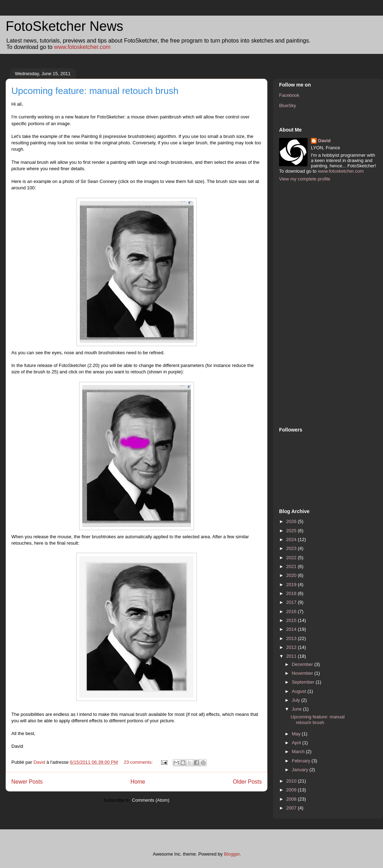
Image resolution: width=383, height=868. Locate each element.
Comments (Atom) (151, 800)
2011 (292, 656)
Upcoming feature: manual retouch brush (95, 91)
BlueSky (288, 105)
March (299, 752)
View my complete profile (305, 179)
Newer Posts (27, 782)
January (301, 770)
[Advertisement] (307, 304)
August (300, 691)
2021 (292, 566)
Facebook (289, 95)
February (302, 761)
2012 (292, 647)
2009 (292, 790)
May (297, 734)
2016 (292, 611)
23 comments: (139, 762)
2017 (292, 602)
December (303, 664)
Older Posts (247, 782)
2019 (292, 585)
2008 (292, 799)
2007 (292, 808)
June (298, 709)
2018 (292, 593)
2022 (292, 558)
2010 (292, 781)
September (304, 682)
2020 (292, 575)
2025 (292, 531)
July (297, 700)
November (303, 673)
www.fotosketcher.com (82, 47)
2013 (292, 638)
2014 (292, 629)
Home (138, 782)
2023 (292, 548)
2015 (292, 620)
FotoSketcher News (65, 26)
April (297, 743)
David (324, 141)
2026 (292, 521)
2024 (292, 539)
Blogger (232, 854)
